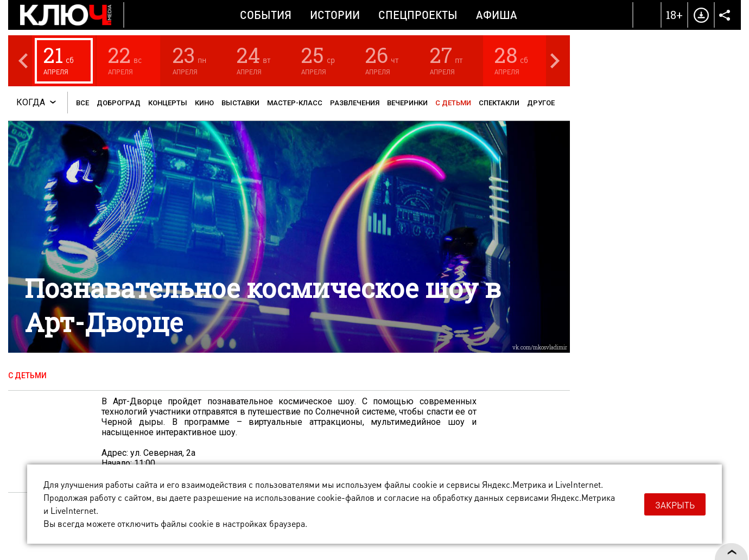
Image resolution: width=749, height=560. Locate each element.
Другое (541, 103)
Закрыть (675, 505)
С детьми (453, 103)
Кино (204, 103)
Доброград (119, 103)
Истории (335, 15)
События (266, 15)
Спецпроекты (418, 15)
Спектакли (499, 103)
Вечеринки (407, 103)
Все (82, 103)
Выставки (240, 103)
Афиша (497, 15)
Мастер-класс (295, 103)
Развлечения (355, 103)
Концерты (168, 103)
